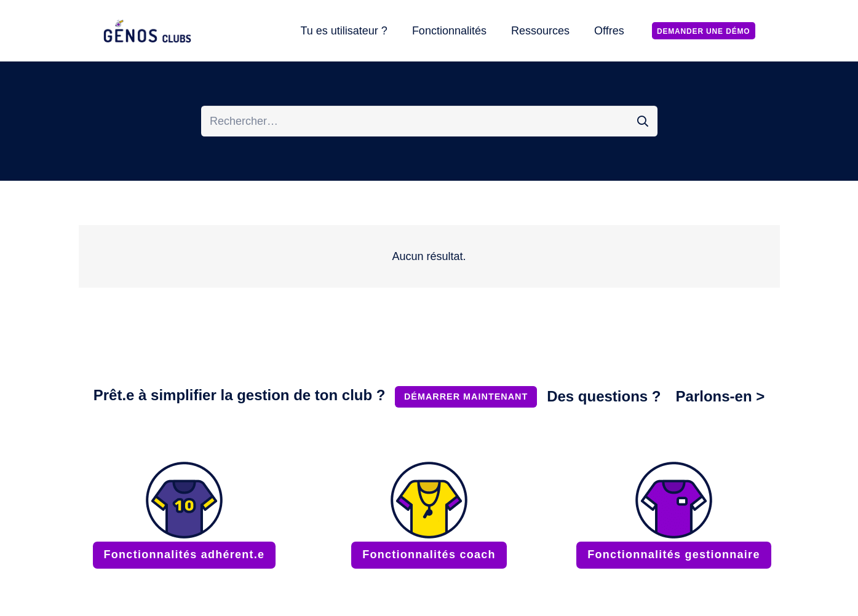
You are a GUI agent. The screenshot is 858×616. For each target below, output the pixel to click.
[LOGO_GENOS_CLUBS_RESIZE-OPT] (149, 31)
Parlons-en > (721, 396)
